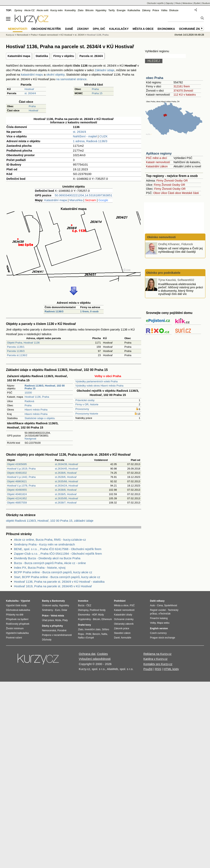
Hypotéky (101, 10)
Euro (57, 610)
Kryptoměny (84, 619)
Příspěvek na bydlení (17, 619)
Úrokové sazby (50, 605)
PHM (88, 634)
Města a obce (143, 29)
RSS (158, 669)
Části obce (174, 193)
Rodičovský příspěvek (18, 624)
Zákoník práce (122, 628)
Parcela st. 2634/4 (91, 56)
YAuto (178, 3)
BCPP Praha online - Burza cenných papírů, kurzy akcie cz (53, 572)
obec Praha (155, 78)
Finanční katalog (159, 618)
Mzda (58, 620)
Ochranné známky (193, 29)
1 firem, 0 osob (89, 311)
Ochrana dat (87, 654)
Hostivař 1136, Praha (37, 397)
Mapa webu (163, 623)
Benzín (96, 634)
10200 (28, 393)
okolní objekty (55, 74)
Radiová (29, 401)
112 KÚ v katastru (184, 95)
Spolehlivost (171, 605)
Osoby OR (181, 181)
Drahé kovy (84, 625)
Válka (164, 10)
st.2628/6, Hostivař (66, 477)
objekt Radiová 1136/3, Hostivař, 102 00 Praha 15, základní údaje (50, 521)
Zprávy (18, 10)
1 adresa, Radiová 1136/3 (90, 141)
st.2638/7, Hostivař (66, 503)
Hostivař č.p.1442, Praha (21, 477)
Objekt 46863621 (17, 481)
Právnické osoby (85, 400)
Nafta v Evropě (86, 638)
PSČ (132, 605)
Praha (95, 89)
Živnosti (169, 181)
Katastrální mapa (19, 56)
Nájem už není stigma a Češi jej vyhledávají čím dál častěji (180, 250)
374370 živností (183, 91)
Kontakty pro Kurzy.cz (158, 664)
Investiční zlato (92, 629)
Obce (157, 193)
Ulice (164, 193)
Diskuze (174, 10)
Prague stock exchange (162, 638)
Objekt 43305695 (17, 464)
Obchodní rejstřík (155, 3)
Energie (121, 10)
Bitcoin (89, 10)
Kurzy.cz (10, 35)
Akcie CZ (29, 10)
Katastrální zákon (157, 166)
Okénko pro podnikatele (163, 273)
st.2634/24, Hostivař (67, 486)
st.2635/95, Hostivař (67, 498)
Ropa (81, 634)
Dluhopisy (83, 610)
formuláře (126, 638)
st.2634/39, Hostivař (67, 464)
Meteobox (187, 3)
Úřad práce (48, 620)
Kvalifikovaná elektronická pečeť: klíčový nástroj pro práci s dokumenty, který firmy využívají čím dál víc (181, 289)
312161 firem (182, 86)
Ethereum (107, 619)
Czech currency (158, 633)
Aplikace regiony (159, 153)
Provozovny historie (87, 414)
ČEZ (89, 605)
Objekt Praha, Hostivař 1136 (23, 343)
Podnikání (120, 601)
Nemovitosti (22, 35)
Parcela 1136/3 (16, 351)
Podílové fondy (97, 610)
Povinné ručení (14, 638)
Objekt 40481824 (17, 494)
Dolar (64, 610)
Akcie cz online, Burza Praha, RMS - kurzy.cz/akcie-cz (50, 540)
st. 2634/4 (30, 93)
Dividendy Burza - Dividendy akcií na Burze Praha (47, 558)
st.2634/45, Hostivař (67, 469)
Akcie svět (42, 10)
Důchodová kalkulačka (18, 610)
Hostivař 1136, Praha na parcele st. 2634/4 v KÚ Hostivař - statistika (59, 582)
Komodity (70, 10)
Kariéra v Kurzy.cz (155, 659)
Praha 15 (97, 93)
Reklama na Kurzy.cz (157, 654)
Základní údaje (105, 70)
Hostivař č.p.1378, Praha (21, 486)
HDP (94, 615)
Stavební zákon (122, 633)
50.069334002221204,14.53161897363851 (84, 195)
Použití (148, 669)
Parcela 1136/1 (16, 347)
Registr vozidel (158, 610)
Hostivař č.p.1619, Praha (21, 469)
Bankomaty (58, 601)
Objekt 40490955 (17, 490)
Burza (81, 605)
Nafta (104, 634)
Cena (160, 605)
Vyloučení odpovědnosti (95, 659)
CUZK (103, 136)
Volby (153, 623)
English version (159, 628)
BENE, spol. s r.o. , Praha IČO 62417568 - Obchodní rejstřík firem (58, 549)
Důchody (47, 640)
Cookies (102, 654)
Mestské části (190, 193)
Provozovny (82, 409)
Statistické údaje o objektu (40, 418)
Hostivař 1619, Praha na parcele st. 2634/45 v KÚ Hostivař (53, 586)
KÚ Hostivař (66, 35)
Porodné (62, 630)
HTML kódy (171, 669)
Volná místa (57, 616)
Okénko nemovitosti (161, 237)
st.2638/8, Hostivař (66, 490)
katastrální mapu (32, 74)
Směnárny (47, 610)
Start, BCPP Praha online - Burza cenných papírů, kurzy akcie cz (57, 577)
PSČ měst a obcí (156, 158)
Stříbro (105, 629)
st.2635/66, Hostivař (67, 481)
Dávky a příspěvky (52, 626)
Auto (152, 605)
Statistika (42, 56)
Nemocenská (49, 630)
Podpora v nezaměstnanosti (57, 635)
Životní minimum (15, 628)
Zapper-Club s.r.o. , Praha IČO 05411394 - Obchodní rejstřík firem (58, 554)
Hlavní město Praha (36, 410)
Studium (206, 3)
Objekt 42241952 (17, 498)
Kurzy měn (56, 10)
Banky (46, 601)
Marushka (76, 200)
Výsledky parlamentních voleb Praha (96, 381)
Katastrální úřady (123, 615)
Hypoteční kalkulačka (17, 633)
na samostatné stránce (71, 79)
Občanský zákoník (124, 624)
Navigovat (30, 439)
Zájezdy (169, 3)
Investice (83, 601)
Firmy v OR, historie (87, 404)
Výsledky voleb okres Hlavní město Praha (99, 386)
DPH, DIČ (99, 29)
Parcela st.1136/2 (17, 355)
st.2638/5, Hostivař (66, 494)
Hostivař (29, 89)
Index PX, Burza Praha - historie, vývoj (40, 568)
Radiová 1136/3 (54, 311)
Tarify (112, 10)
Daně (69, 29)
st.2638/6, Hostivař (66, 473)
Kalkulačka (134, 10)
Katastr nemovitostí (158, 162)
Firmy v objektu (64, 56)
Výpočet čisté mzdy (16, 605)
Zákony (146, 10)
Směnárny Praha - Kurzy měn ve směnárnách (44, 544)
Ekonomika (166, 29)
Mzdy (101, 615)
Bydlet (197, 3)
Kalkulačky (119, 29)
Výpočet (25, 601)
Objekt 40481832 (17, 473)
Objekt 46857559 (17, 503)
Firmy (160, 181)
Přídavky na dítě (15, 615)
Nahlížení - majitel (85, 136)
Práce (156, 10)
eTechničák (165, 614)
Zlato (81, 10)
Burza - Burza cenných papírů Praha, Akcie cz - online (50, 563)
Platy (65, 620)
